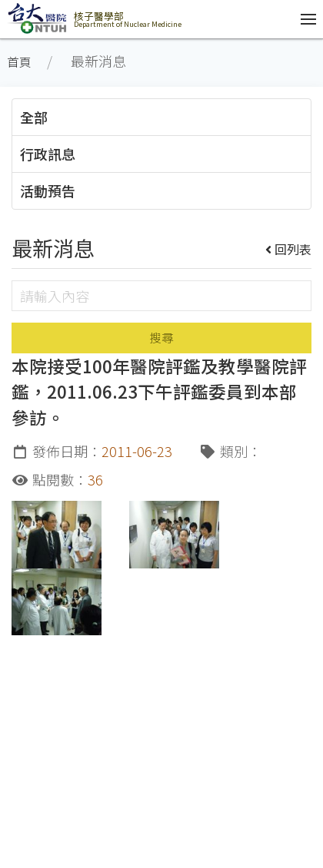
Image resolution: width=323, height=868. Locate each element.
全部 (34, 117)
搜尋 (161, 338)
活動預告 (48, 190)
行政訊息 (48, 154)
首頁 (19, 62)
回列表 (289, 249)
